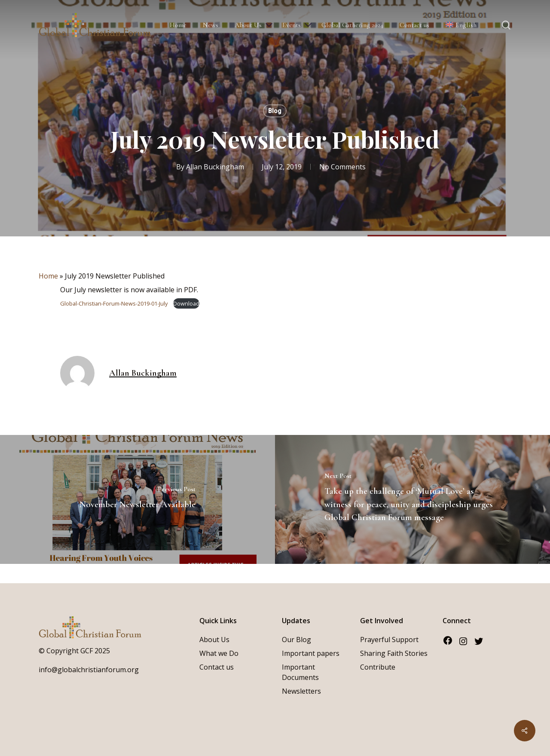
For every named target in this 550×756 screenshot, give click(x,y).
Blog (275, 111)
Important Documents (300, 672)
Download (186, 303)
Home (48, 276)
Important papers (311, 653)
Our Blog (296, 640)
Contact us (217, 667)
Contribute (378, 667)
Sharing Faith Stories (394, 653)
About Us (214, 640)
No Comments (342, 167)
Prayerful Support (389, 640)
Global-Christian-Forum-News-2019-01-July (115, 303)
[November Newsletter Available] (137, 499)
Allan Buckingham (215, 167)
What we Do (219, 653)
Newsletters (301, 691)
